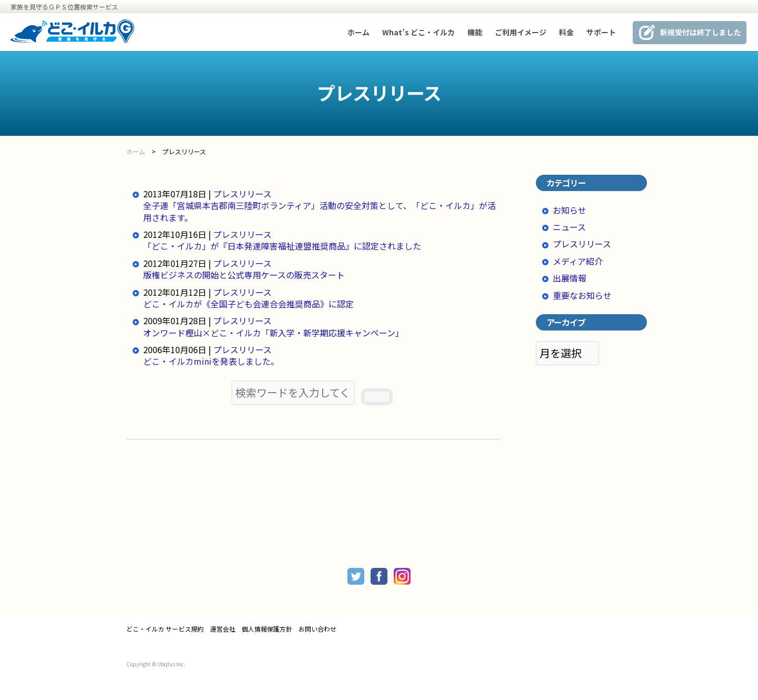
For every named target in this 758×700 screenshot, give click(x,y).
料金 (566, 32)
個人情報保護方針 (267, 629)
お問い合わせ (317, 629)
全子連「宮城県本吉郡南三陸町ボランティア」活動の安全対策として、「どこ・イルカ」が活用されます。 (320, 211)
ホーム (358, 32)
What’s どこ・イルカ (418, 32)
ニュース (569, 227)
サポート (601, 32)
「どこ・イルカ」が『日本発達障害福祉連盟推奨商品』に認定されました (282, 246)
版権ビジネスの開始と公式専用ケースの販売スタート (244, 275)
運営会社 (223, 629)
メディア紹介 (578, 261)
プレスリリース (242, 194)
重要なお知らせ (582, 295)
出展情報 (570, 278)
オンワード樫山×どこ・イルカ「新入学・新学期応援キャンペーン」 (273, 333)
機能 (475, 32)
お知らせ (570, 210)
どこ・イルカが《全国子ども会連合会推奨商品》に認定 (248, 304)
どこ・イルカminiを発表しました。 (211, 361)
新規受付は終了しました (701, 32)
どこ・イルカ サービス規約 (165, 629)
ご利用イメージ (521, 32)
